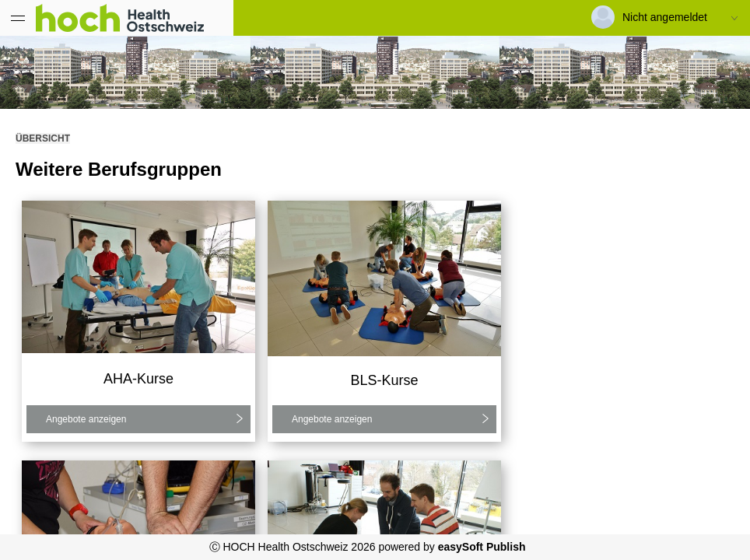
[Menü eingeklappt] (18, 18)
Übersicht (43, 138)
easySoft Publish (482, 547)
